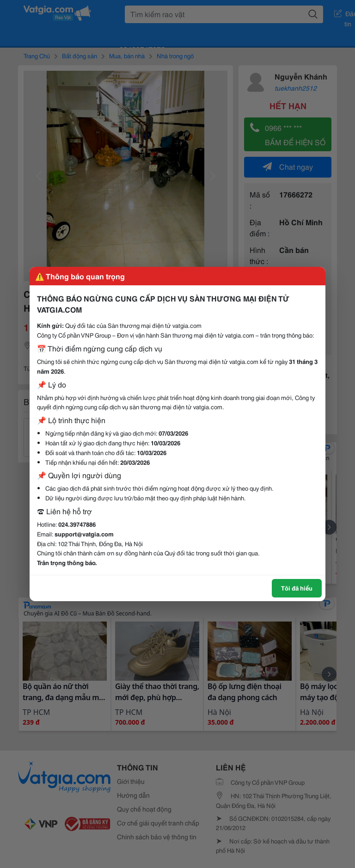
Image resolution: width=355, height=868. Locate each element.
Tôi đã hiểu (297, 588)
